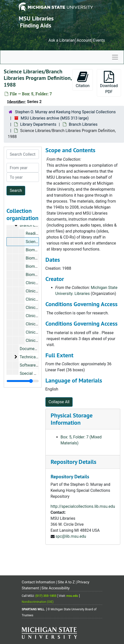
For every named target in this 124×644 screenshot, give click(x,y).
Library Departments (38, 124)
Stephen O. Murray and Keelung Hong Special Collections (65, 112)
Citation (82, 79)
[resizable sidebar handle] (23, 381)
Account (84, 40)
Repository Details (73, 462)
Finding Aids (36, 25)
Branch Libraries (83, 124)
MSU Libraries (36, 18)
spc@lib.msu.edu (71, 536)
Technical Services (36, 357)
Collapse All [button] (59, 402)
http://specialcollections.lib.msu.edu (83, 506)
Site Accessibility (56, 588)
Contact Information (38, 582)
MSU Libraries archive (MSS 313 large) (55, 118)
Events (99, 40)
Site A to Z (66, 582)
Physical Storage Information (72, 419)
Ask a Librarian (62, 40)
